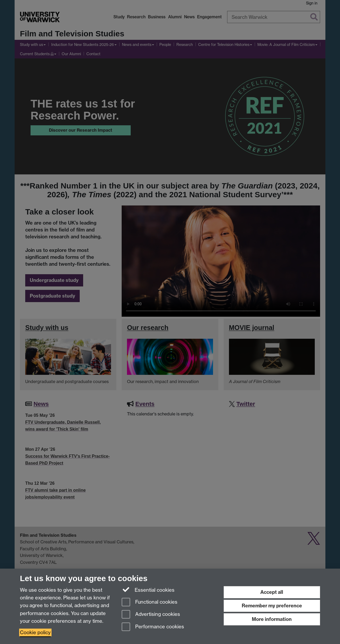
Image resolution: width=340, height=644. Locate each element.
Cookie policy (35, 632)
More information (272, 619)
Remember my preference (272, 606)
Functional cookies (150, 602)
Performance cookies (153, 627)
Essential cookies (148, 590)
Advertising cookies (151, 615)
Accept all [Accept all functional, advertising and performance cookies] (272, 592)
